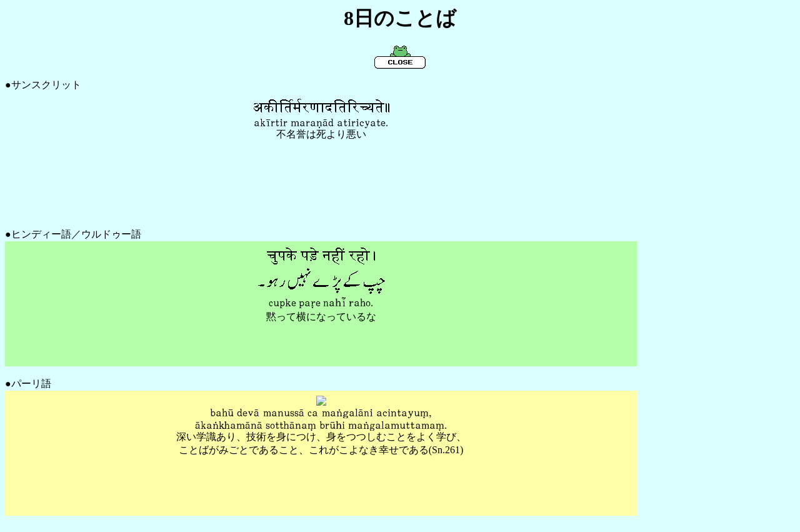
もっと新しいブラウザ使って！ (321, 154)
